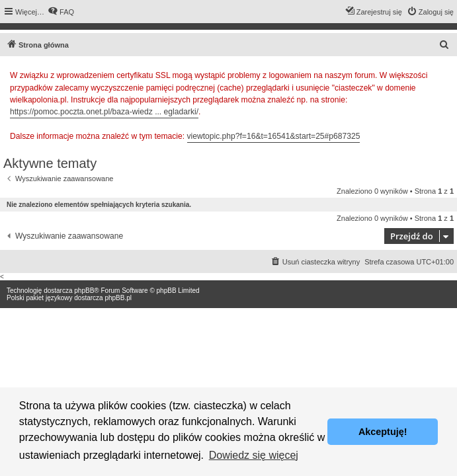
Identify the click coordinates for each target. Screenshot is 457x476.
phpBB (84, 291)
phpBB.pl (118, 298)
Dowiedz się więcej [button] (254, 455)
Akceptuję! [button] (383, 432)
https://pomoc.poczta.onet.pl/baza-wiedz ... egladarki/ (104, 112)
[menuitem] (61, 12)
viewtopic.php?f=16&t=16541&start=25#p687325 (274, 136)
